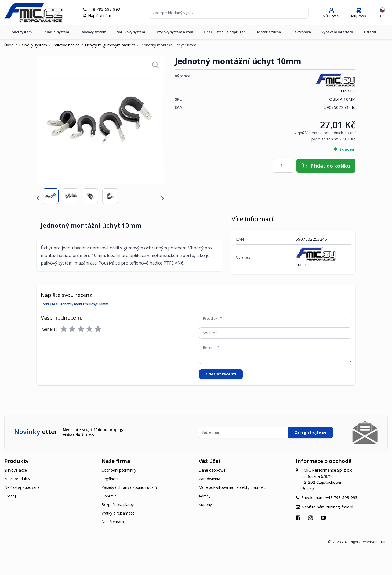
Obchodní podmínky (119, 470)
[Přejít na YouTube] (324, 518)
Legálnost (110, 479)
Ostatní (370, 32)
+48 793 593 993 (104, 9)
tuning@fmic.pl (340, 507)
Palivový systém (93, 32)
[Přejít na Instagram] (311, 518)
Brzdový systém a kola (174, 32)
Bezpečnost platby (118, 505)
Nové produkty (17, 479)
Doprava (109, 496)
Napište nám (100, 15)
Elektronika (301, 32)
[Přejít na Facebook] (299, 518)
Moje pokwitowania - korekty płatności (233, 487)
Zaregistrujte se (311, 432)
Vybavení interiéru (337, 32)
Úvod (9, 45)
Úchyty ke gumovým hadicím (110, 45)
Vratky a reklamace (118, 513)
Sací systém (22, 32)
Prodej (10, 496)
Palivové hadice (66, 45)
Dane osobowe (212, 470)
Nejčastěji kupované (22, 487)
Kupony (205, 505)
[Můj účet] (331, 13)
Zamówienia (209, 479)
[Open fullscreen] (155, 65)
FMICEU (335, 83)
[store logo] (33, 13)
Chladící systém (56, 32)
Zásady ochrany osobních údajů (129, 487)
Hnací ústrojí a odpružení (225, 32)
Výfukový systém (131, 32)
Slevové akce (16, 470)
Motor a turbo (269, 32)
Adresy (205, 496)
